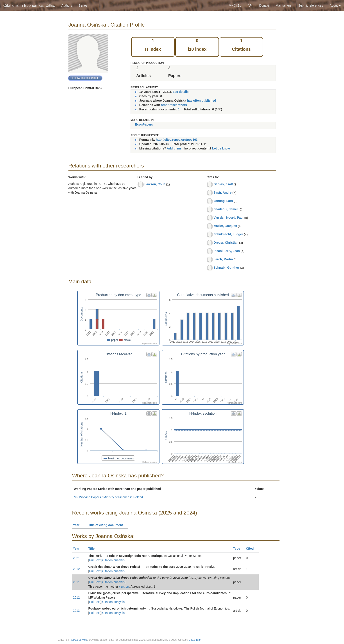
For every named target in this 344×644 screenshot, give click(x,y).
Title (93, 549)
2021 (76, 558)
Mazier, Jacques (225, 226)
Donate (264, 5)
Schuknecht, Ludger (228, 234)
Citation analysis (113, 560)
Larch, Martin (223, 259)
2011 (76, 582)
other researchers (174, 105)
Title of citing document (108, 525)
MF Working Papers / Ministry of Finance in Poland (108, 497)
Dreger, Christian (226, 243)
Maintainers (284, 5)
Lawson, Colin (155, 184)
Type (239, 549)
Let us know (221, 148)
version (124, 586)
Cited (252, 549)
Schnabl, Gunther (226, 268)
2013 (76, 611)
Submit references (311, 5)
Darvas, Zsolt (223, 184)
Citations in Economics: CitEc (29, 5)
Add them (174, 148)
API (250, 5)
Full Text (95, 560)
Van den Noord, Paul (228, 218)
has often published (202, 101)
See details (180, 92)
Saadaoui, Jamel (226, 209)
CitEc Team (195, 640)
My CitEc (235, 5)
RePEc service (78, 640)
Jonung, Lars (223, 201)
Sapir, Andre (222, 192)
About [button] (335, 5)
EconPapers (144, 124)
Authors (67, 5)
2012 (76, 569)
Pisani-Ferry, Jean (227, 251)
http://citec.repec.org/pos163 (177, 140)
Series (83, 5)
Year (78, 525)
